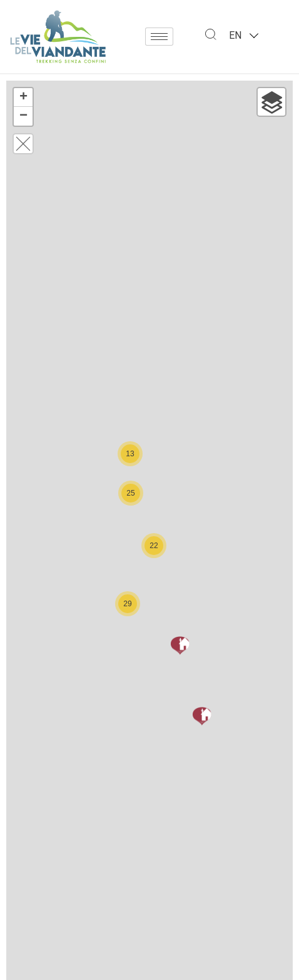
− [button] (23, 116)
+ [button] (23, 97)
